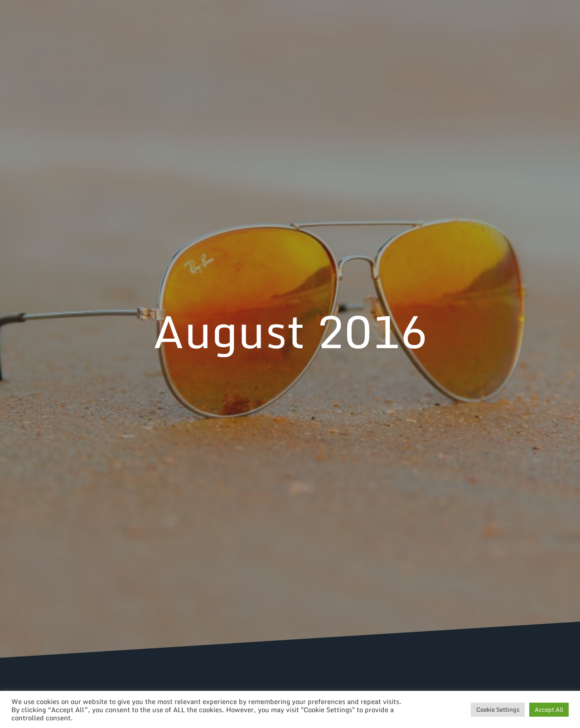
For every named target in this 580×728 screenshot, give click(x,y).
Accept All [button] (549, 709)
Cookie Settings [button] (498, 709)
